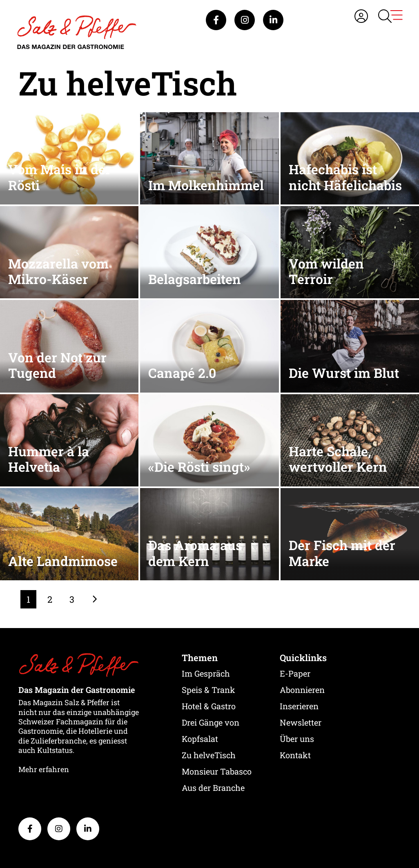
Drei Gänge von (211, 722)
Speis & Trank (208, 690)
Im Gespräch (206, 673)
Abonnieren (302, 690)
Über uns (297, 739)
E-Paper (295, 673)
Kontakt (295, 755)
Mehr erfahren (44, 769)
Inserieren (299, 706)
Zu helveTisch (209, 755)
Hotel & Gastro (209, 706)
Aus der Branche (213, 788)
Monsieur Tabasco (217, 771)
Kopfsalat (200, 739)
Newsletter (301, 722)
